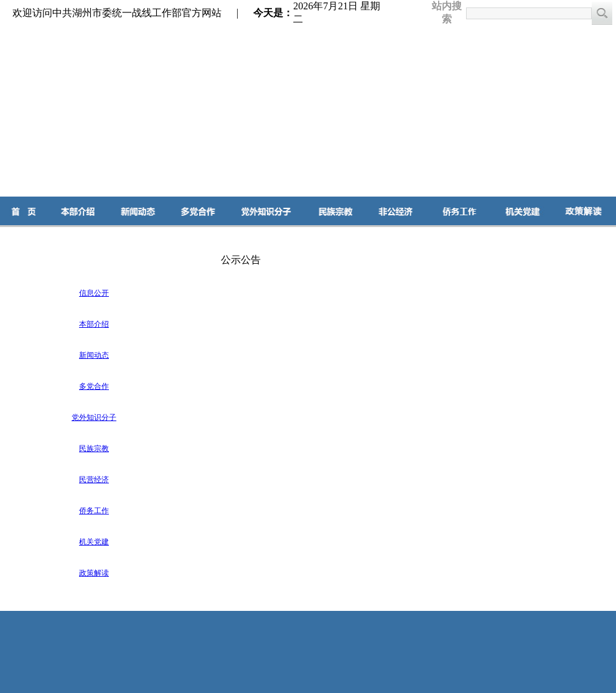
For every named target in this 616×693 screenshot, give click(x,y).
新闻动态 (94, 355)
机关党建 (94, 542)
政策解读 (94, 573)
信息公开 (94, 293)
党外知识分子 (94, 417)
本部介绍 (94, 324)
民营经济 (94, 480)
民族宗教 (94, 449)
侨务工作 (94, 511)
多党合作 (94, 386)
